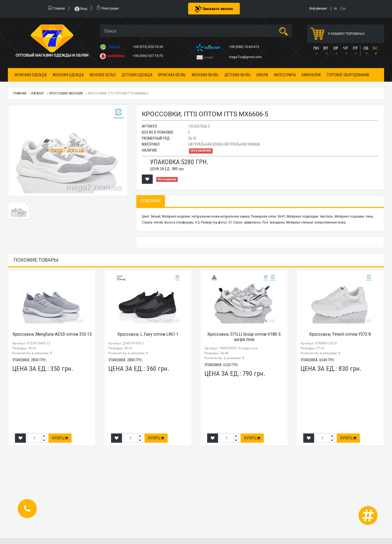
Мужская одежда (31, 75)
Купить (60, 438)
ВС (375, 48)
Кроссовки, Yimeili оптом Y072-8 (340, 334)
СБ (366, 48)
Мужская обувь (172, 75)
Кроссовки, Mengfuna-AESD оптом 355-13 (52, 334)
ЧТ (345, 48)
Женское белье (103, 75)
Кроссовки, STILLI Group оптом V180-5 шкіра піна (244, 337)
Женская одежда (68, 75)
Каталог (38, 93)
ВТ (326, 48)
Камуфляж (311, 75)
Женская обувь (205, 75)
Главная (20, 93)
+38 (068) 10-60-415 (244, 47)
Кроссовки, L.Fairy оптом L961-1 (148, 334)
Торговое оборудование (348, 75)
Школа (262, 75)
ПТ (355, 48)
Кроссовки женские (66, 93)
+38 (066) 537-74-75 (148, 56)
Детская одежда (137, 75)
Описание (151, 201)
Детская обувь (238, 75)
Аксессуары (285, 75)
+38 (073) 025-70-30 (148, 47)
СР (336, 48)
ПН (316, 48)
